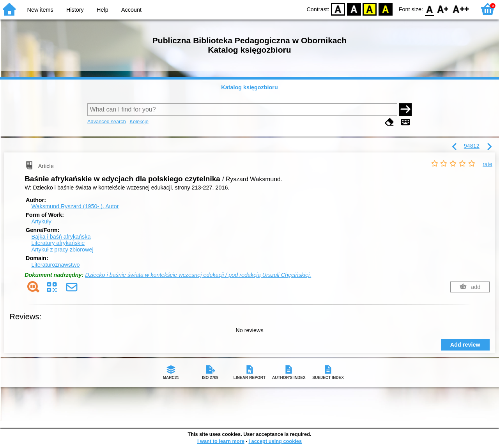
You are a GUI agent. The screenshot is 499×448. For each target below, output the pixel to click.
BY (385, 9)
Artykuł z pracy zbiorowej (62, 250)
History (75, 10)
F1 (443, 9)
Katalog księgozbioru (249, 87)
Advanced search (107, 121)
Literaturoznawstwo (55, 265)
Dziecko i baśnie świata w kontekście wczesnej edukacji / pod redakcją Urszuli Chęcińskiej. (198, 275)
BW (354, 9)
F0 (429, 9)
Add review (465, 345)
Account (131, 10)
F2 (461, 9)
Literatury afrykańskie (58, 243)
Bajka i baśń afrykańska (61, 237)
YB (370, 9)
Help (103, 10)
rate (487, 164)
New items (40, 10)
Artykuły (41, 221)
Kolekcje (139, 121)
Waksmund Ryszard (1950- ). (75, 206)
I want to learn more (221, 441)
